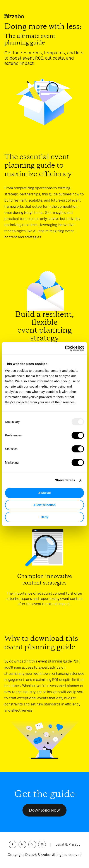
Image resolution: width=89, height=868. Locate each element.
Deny (44, 517)
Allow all (45, 493)
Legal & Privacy (68, 844)
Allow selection (44, 505)
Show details (65, 480)
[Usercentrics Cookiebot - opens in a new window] (65, 348)
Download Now (44, 810)
